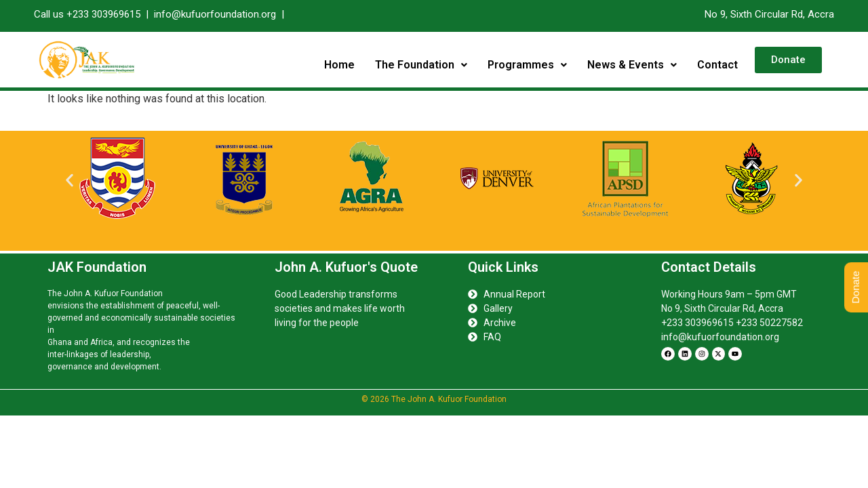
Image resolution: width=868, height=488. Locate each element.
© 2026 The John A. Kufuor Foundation (434, 399)
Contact (717, 65)
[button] (421, 65)
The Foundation (421, 65)
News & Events (632, 65)
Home (339, 65)
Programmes (527, 65)
